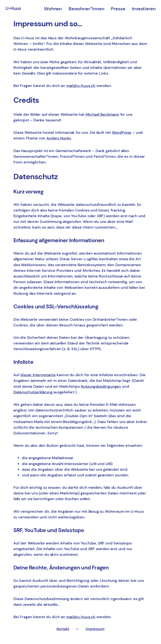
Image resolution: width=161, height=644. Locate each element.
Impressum (95, 629)
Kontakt (63, 629)
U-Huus (13, 8)
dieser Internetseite (38, 375)
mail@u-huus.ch (81, 86)
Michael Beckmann (102, 114)
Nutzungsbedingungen (101, 386)
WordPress (122, 133)
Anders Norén (59, 138)
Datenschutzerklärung (33, 392)
